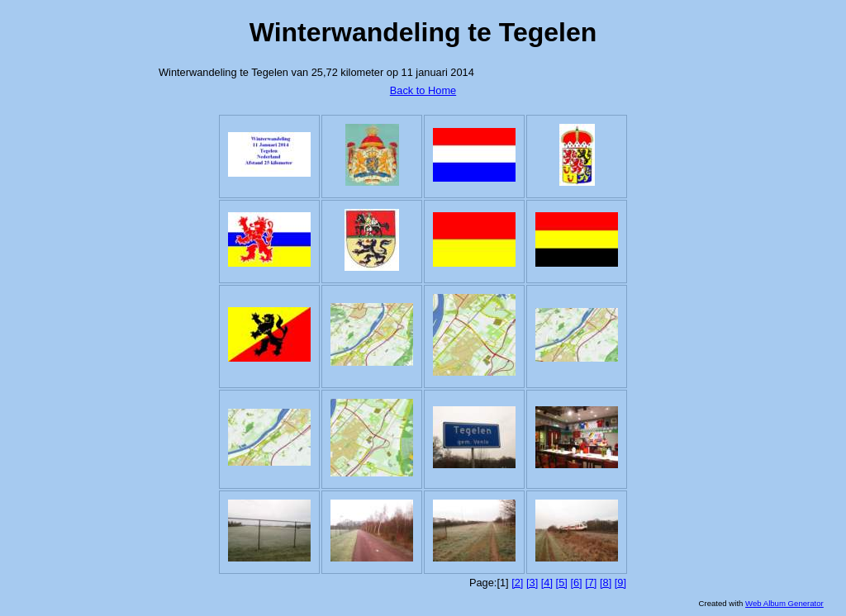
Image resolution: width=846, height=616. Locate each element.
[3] (532, 583)
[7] (591, 583)
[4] (547, 583)
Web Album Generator (784, 603)
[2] (517, 583)
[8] (606, 583)
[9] (620, 583)
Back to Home (423, 90)
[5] (562, 583)
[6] (576, 583)
